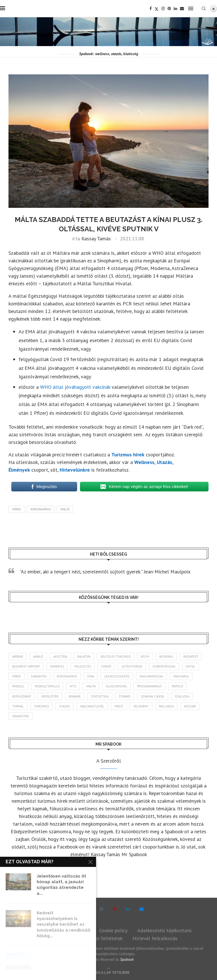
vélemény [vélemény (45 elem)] (141, 706)
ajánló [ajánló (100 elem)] (38, 657)
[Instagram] (163, 8)
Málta (65, 509)
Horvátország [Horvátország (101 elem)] (164, 666)
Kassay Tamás (96, 238)
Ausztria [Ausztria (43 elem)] (60, 657)
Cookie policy (113, 930)
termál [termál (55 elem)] (18, 706)
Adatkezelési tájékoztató (164, 930)
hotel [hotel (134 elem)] (190, 666)
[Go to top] (109, 972)
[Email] (182, 8)
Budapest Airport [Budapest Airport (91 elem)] (26, 666)
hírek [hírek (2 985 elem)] (17, 676)
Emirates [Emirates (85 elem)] (57, 666)
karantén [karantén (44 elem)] (39, 676)
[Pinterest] (169, 8)
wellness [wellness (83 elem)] (166, 706)
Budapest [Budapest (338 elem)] (191, 657)
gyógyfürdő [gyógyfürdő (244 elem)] (132, 666)
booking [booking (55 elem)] (166, 657)
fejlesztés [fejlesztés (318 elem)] (83, 666)
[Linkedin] (175, 8)
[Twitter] (157, 8)
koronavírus (41, 509)
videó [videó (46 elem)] (119, 706)
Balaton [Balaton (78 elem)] (84, 657)
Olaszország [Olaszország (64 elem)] (116, 686)
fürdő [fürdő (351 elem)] (106, 666)
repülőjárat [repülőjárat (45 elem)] (22, 696)
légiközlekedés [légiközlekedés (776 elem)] (117, 676)
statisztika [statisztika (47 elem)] (100, 696)
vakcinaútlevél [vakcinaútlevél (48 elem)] (92, 706)
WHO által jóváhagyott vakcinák (75, 387)
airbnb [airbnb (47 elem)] (18, 657)
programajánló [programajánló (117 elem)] (149, 686)
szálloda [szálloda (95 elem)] (182, 696)
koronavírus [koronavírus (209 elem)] (67, 676)
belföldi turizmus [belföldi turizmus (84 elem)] (116, 657)
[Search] (204, 8)
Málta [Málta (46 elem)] (91, 686)
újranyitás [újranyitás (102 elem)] (20, 716)
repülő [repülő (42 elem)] (177, 686)
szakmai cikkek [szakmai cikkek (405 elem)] (153, 696)
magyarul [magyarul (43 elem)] (181, 676)
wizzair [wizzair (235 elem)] (190, 706)
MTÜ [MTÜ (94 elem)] (73, 686)
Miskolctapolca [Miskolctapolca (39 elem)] (47, 686)
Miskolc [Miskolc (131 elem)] (18, 686)
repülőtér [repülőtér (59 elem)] (50, 696)
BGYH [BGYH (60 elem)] (145, 657)
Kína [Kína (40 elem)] (91, 676)
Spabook (127, 959)
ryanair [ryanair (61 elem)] (75, 696)
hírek (17, 509)
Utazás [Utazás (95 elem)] (64, 706)
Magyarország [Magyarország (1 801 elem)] (151, 676)
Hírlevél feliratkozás (155, 938)
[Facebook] (151, 8)
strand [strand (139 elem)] (125, 696)
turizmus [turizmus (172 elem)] (41, 706)
